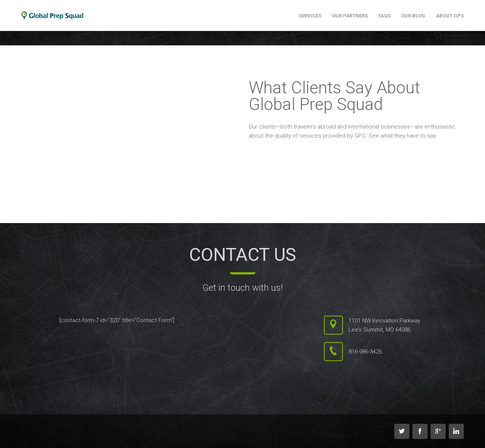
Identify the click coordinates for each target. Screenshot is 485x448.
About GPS (450, 16)
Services (310, 16)
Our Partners (350, 16)
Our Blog (413, 16)
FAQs (384, 16)
